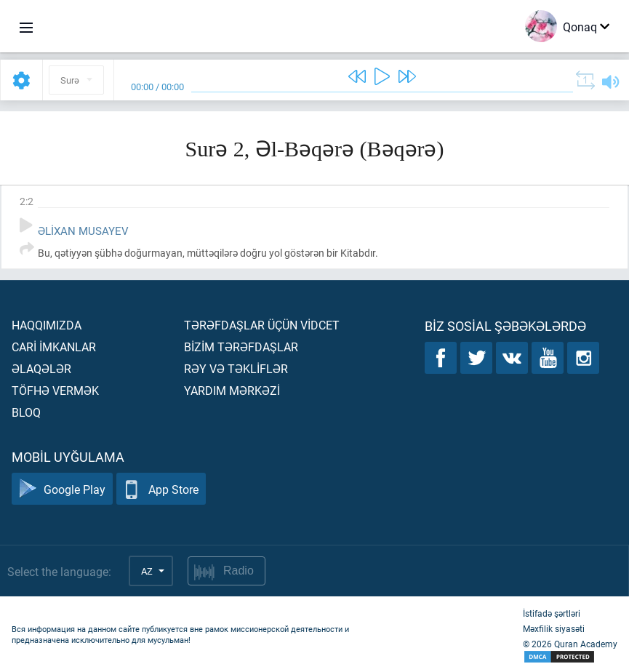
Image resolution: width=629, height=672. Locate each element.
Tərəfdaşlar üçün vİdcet (262, 325)
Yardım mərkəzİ (232, 390)
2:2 (27, 201)
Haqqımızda (47, 325)
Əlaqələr (41, 368)
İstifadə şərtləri (552, 613)
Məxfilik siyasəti (554, 628)
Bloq (26, 412)
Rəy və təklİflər (236, 368)
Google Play (62, 489)
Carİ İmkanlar (54, 347)
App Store (161, 489)
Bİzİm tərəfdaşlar (241, 347)
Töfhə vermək (55, 390)
